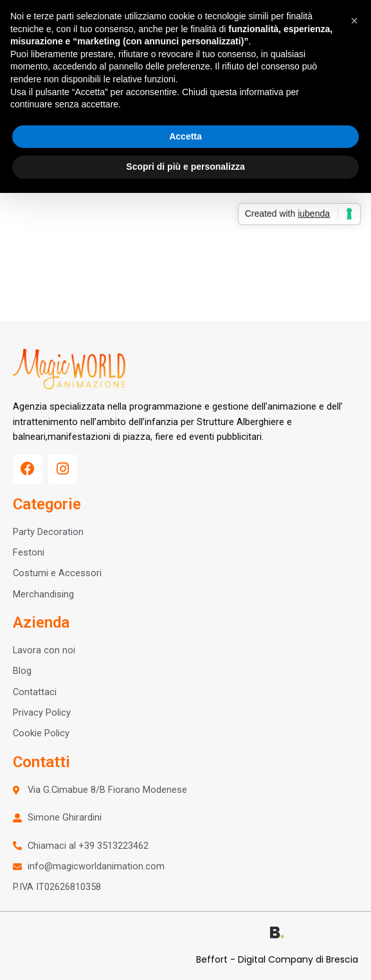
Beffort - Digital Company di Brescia (277, 959)
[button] (354, 21)
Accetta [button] (185, 136)
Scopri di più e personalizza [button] (185, 167)
